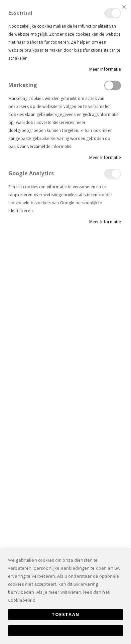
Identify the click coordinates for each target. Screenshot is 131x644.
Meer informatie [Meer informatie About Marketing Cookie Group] (105, 157)
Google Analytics (113, 174)
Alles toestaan (65, 630)
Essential (113, 13)
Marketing (113, 85)
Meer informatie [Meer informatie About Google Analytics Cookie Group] (105, 222)
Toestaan (66, 614)
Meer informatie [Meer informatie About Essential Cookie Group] (105, 69)
